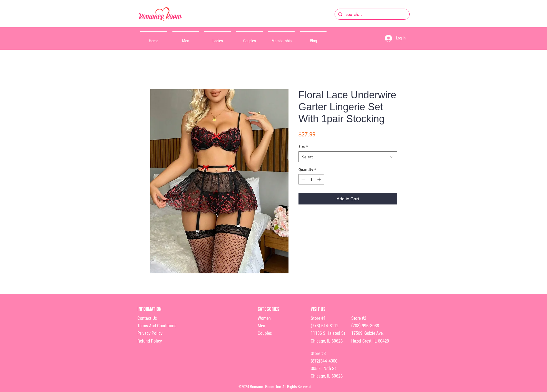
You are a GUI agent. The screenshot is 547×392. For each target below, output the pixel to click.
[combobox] (348, 157)
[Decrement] (303, 179)
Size (303, 146)
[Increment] (320, 179)
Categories (269, 309)
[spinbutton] (311, 179)
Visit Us (318, 309)
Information (150, 309)
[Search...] (372, 14)
